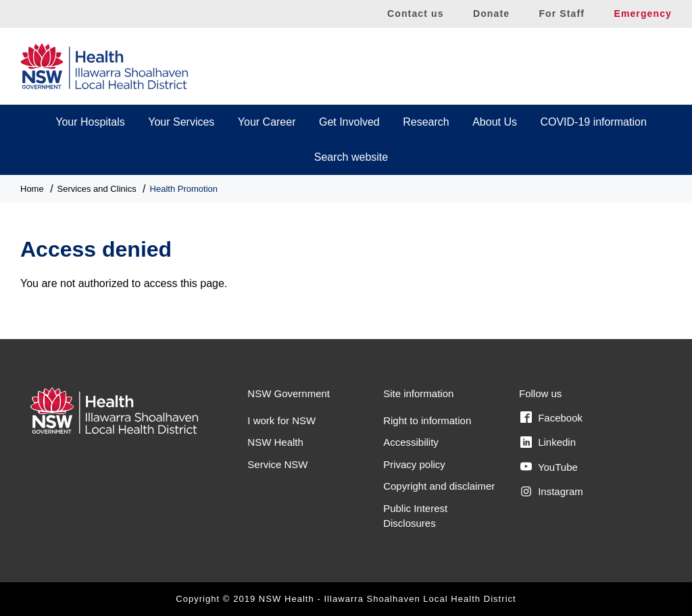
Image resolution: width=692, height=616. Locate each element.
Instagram (552, 492)
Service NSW (277, 464)
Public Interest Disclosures (415, 516)
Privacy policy (414, 464)
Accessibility (411, 442)
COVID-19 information (593, 122)
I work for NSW (281, 420)
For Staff (562, 14)
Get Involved (349, 122)
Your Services (181, 122)
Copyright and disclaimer (439, 486)
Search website (351, 157)
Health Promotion (184, 189)
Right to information (427, 420)
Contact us (416, 14)
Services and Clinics (97, 189)
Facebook (551, 417)
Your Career (267, 122)
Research (426, 122)
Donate (491, 14)
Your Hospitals (90, 122)
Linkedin (548, 442)
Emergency (643, 14)
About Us (495, 122)
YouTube (549, 467)
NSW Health (275, 442)
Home (32, 189)
